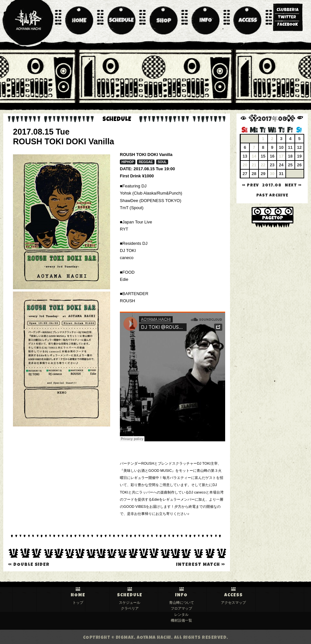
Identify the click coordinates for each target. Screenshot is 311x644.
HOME (78, 595)
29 (263, 174)
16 (272, 156)
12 (299, 147)
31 (281, 174)
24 (281, 165)
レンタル (181, 614)
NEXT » (293, 186)
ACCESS (233, 595)
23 (272, 165)
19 (299, 156)
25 (290, 165)
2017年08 (272, 120)
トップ (78, 602)
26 (299, 165)
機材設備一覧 (181, 620)
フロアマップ (181, 608)
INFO (181, 595)
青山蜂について (182, 602)
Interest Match (201, 565)
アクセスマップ (233, 602)
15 (263, 156)
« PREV (250, 186)
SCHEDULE (130, 595)
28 (254, 174)
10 (281, 147)
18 (290, 156)
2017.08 (272, 186)
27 (245, 174)
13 (245, 156)
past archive (272, 196)
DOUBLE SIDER (29, 565)
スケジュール (130, 602)
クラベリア (130, 608)
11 (290, 147)
